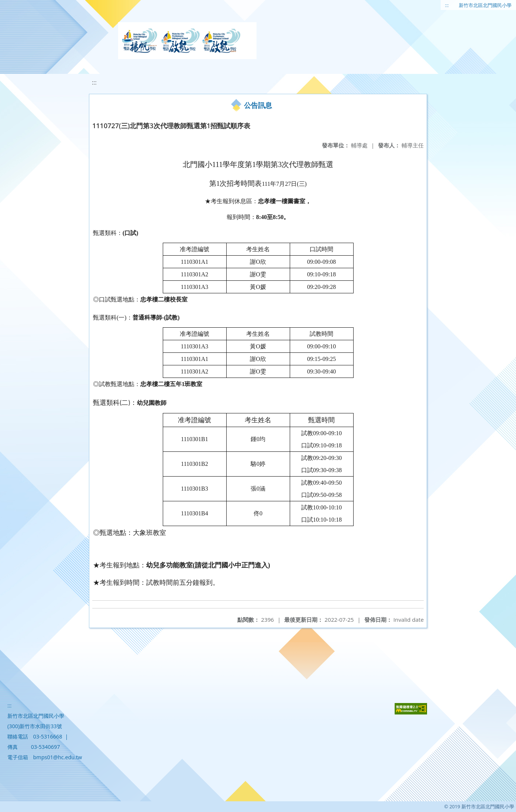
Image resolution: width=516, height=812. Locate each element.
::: (447, 5)
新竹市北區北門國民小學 (485, 5)
